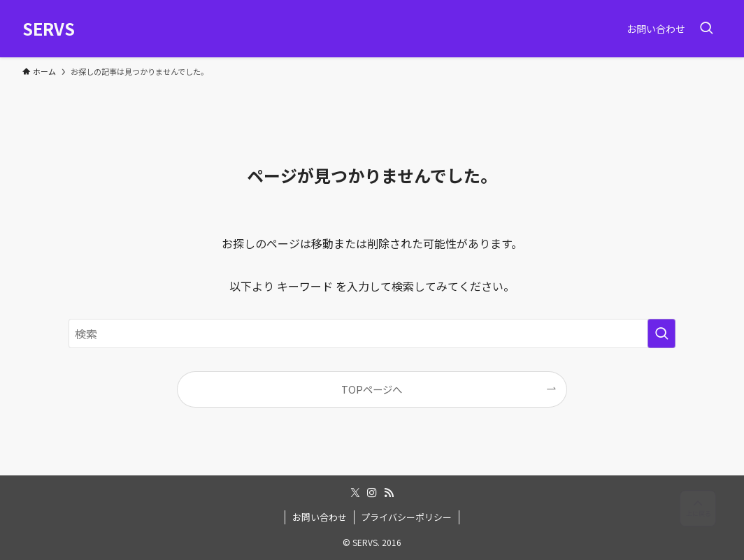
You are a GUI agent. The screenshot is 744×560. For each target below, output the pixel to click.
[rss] (389, 493)
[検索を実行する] (661, 333)
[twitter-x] (355, 493)
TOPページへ (372, 389)
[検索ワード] (372, 333)
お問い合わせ (320, 517)
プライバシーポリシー (406, 517)
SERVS (49, 29)
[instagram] (372, 493)
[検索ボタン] (706, 29)
